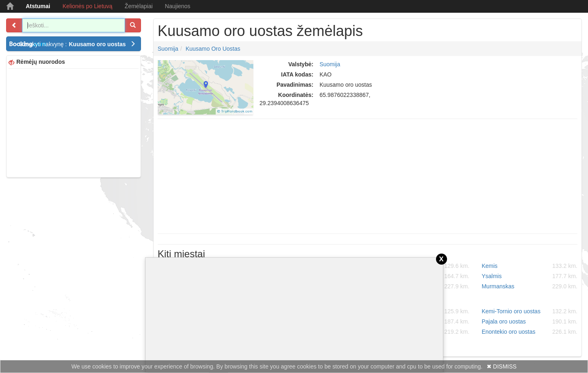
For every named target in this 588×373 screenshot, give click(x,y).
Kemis (530, 266)
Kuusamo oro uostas (213, 49)
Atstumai (38, 6)
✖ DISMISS (502, 366)
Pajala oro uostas (530, 321)
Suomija (168, 49)
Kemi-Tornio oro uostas (530, 311)
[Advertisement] (74, 122)
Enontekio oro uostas (530, 332)
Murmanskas (530, 286)
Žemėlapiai (139, 6)
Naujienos (178, 6)
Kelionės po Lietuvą (87, 6)
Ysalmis (530, 276)
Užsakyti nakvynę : (77, 44)
